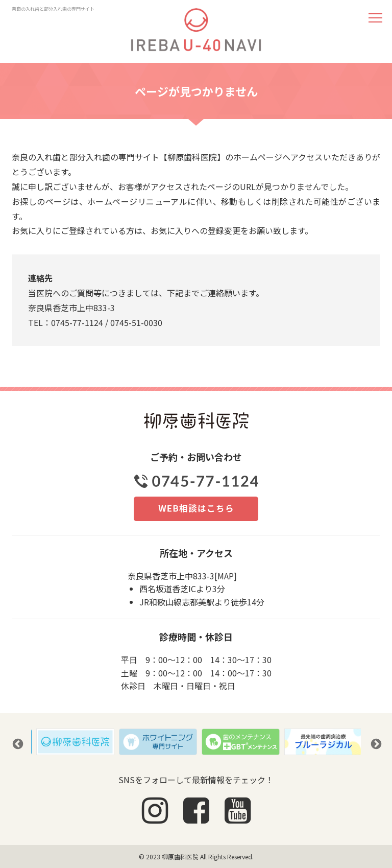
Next (375, 743)
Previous (17, 743)
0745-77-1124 (77, 322)
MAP (226, 576)
